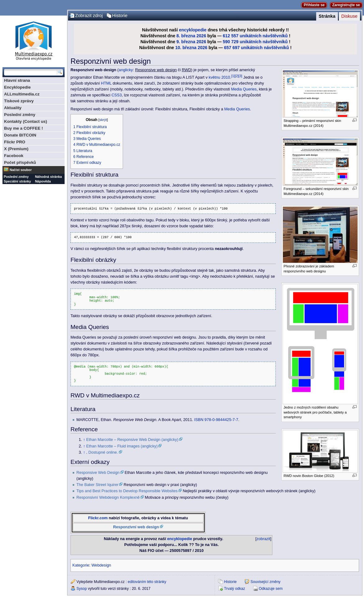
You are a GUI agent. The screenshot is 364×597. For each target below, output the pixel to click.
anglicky (126, 70)
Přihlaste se (314, 5)
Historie (120, 16)
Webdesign (101, 565)
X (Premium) (16, 149)
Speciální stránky (17, 181)
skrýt (103, 120)
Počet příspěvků (20, 162)
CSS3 (117, 95)
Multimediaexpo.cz (34, 40)
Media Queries (244, 89)
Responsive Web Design (98, 473)
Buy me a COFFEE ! (23, 128)
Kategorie (81, 565)
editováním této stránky (147, 582)
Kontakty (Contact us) (25, 121)
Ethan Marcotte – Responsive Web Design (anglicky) (132, 440)
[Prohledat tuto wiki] (30, 72)
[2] (237, 76)
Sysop (82, 589)
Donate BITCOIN (20, 135)
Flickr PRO (15, 142)
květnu (214, 77)
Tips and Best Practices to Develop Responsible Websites (127, 491)
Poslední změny (20, 115)
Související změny (265, 582)
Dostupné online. (103, 452)
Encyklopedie (17, 87)
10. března (186, 48)
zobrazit (263, 539)
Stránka (327, 16)
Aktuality (13, 108)
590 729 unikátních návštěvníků (255, 42)
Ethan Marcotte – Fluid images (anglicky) (122, 446)
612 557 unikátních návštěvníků (255, 36)
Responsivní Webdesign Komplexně (108, 497)
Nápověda (43, 181)
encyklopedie (193, 30)
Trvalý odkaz (234, 589)
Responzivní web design (136, 527)
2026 (201, 36)
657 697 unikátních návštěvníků (256, 48)
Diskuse (349, 16)
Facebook (14, 156)
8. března (186, 36)
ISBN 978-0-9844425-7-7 (216, 420)
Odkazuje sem (271, 589)
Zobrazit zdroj (89, 16)
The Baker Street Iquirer (97, 485)
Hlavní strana (17, 80)
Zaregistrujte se (346, 5)
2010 (226, 77)
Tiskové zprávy (19, 101)
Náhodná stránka (48, 177)
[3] (240, 76)
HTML (106, 83)
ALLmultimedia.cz (22, 94)
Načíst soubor (21, 170)
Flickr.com (98, 518)
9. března (186, 42)
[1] (233, 76)
